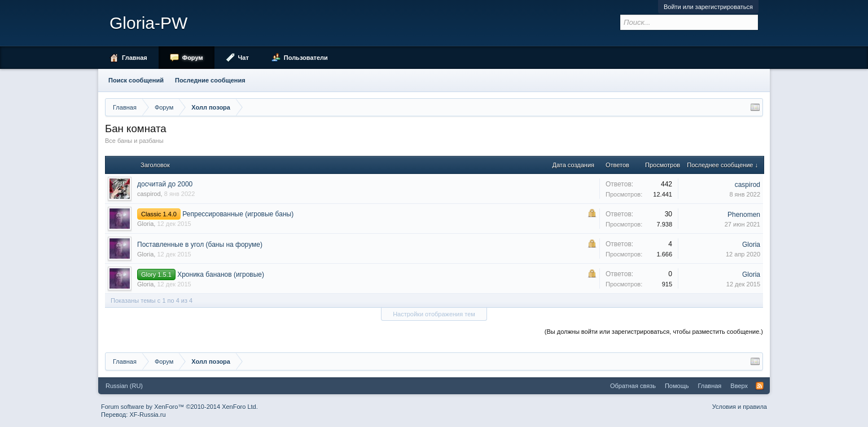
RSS (760, 386)
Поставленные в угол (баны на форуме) (200, 245)
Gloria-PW (148, 23)
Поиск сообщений (136, 80)
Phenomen (744, 215)
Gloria (145, 224)
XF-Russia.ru (147, 415)
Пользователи (306, 58)
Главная (135, 58)
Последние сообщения (210, 80)
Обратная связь (633, 386)
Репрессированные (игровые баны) (238, 214)
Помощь (677, 386)
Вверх (739, 386)
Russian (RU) (124, 386)
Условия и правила (740, 407)
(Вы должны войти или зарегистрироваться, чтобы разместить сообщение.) (654, 332)
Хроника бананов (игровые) (221, 274)
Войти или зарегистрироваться (708, 7)
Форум (193, 58)
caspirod (149, 194)
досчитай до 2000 (165, 184)
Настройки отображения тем (434, 314)
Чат (244, 58)
